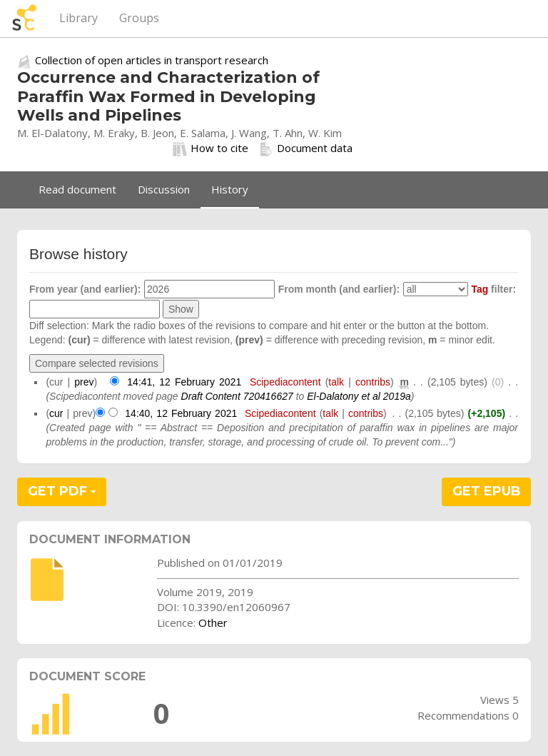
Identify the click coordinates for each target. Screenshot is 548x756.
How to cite (210, 148)
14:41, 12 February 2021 (184, 382)
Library (78, 18)
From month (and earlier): (339, 289)
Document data (306, 148)
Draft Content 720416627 (237, 396)
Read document (77, 189)
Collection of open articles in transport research (152, 60)
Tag (479, 289)
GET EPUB (487, 491)
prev (84, 382)
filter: (493, 289)
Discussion (164, 189)
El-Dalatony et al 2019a (359, 396)
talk (336, 382)
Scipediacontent (285, 382)
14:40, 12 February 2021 (181, 413)
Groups (139, 18)
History (230, 189)
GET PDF (62, 491)
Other (213, 623)
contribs (373, 382)
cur (56, 413)
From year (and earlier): (85, 289)
